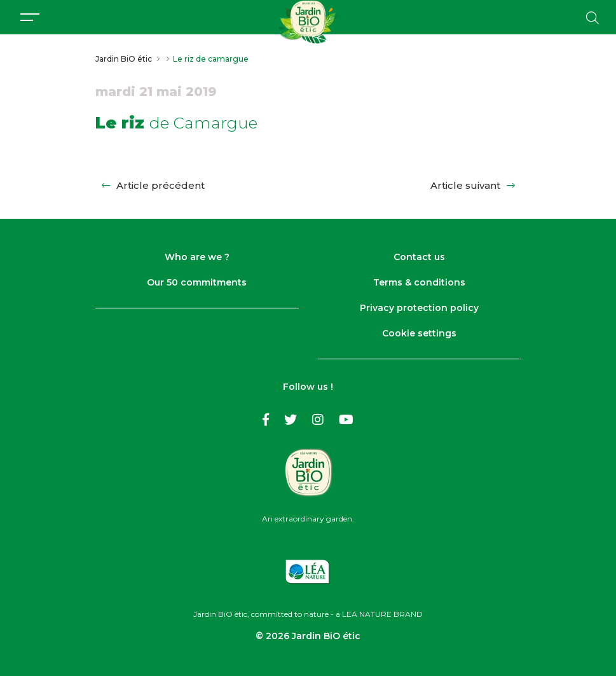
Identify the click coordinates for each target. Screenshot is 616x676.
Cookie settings (419, 333)
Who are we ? (197, 257)
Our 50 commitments (197, 282)
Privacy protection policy (419, 308)
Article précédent (153, 185)
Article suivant (473, 185)
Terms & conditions (419, 282)
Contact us (419, 257)
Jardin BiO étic (124, 59)
